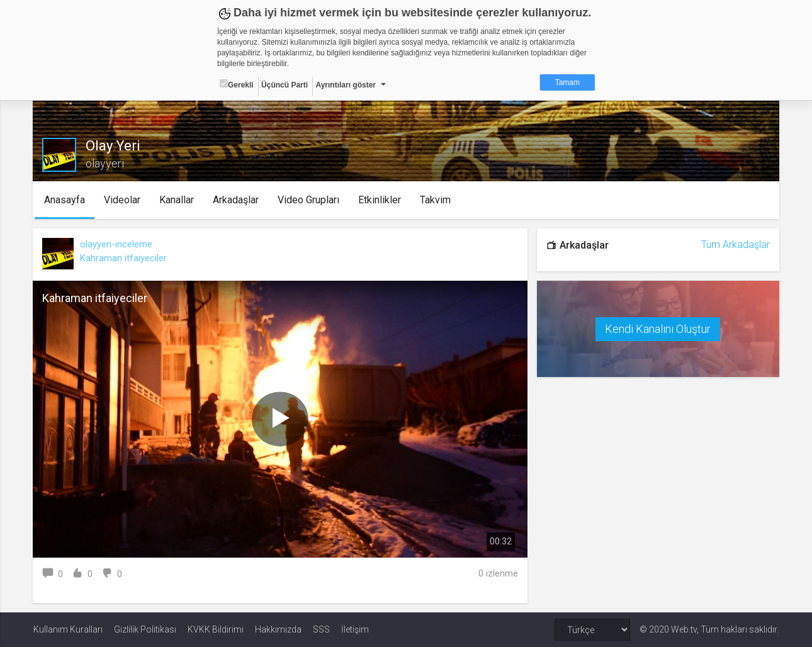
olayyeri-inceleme (117, 244)
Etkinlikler (380, 200)
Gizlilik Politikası (145, 629)
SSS (321, 629)
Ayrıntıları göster (346, 85)
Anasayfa (65, 200)
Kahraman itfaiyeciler (124, 258)
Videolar (122, 200)
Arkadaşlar (236, 200)
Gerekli (237, 84)
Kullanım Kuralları (68, 629)
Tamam (567, 82)
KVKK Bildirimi (216, 629)
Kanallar (177, 200)
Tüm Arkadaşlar (735, 245)
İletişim (355, 629)
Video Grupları (308, 200)
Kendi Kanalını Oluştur (658, 329)
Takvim (435, 200)
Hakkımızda (278, 629)
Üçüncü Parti (285, 85)
